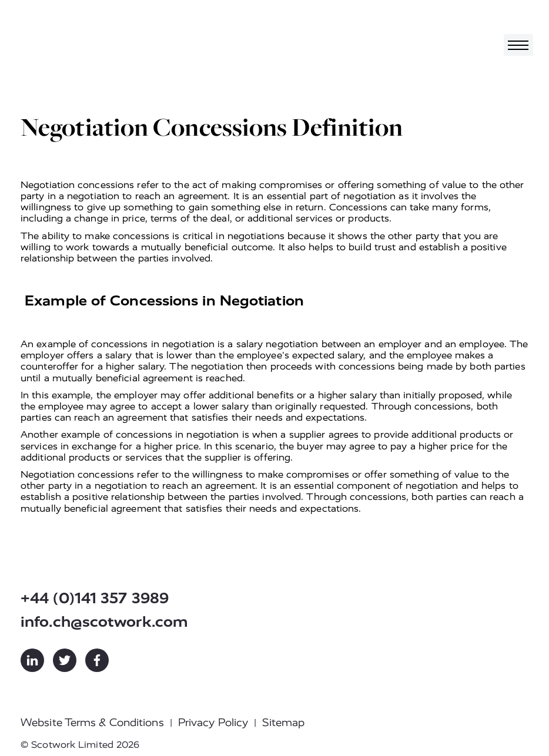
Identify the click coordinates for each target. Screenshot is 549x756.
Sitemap (283, 723)
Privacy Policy (213, 723)
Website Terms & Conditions (92, 723)
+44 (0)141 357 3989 (95, 598)
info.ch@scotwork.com (104, 622)
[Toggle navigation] (518, 45)
